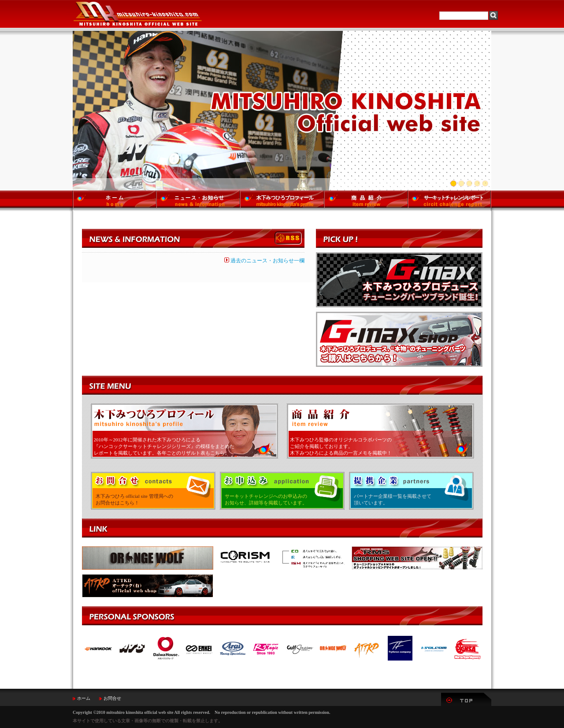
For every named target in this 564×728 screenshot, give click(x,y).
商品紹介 (380, 431)
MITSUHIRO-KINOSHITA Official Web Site (137, 14)
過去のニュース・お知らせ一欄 (264, 261)
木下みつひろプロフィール (184, 431)
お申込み (282, 491)
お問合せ (112, 698)
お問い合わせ (153, 491)
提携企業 (411, 491)
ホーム (84, 698)
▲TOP (466, 699)
